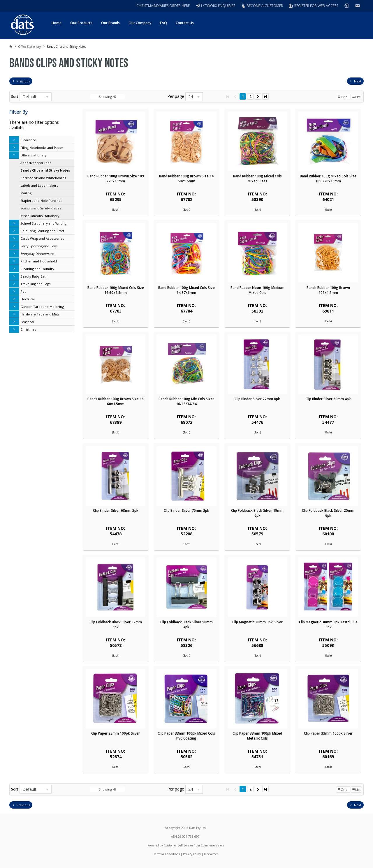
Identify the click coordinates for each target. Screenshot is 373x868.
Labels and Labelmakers (39, 185)
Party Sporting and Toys (39, 246)
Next (358, 81)
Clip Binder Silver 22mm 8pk (257, 399)
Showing (108, 97)
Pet (23, 291)
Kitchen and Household (39, 261)
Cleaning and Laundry (37, 269)
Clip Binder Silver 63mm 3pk (116, 510)
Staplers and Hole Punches (41, 201)
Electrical (28, 299)
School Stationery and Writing (43, 223)
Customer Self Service (178, 845)
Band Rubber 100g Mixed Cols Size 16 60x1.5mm (116, 290)
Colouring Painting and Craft (42, 231)
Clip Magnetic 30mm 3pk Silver (257, 622)
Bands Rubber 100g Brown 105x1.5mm (328, 290)
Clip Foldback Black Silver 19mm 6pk (257, 513)
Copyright (174, 828)
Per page (176, 96)
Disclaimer (211, 854)
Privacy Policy (192, 854)
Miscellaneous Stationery (40, 216)
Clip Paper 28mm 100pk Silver (116, 733)
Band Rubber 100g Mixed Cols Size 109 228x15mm (328, 179)
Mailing (26, 193)
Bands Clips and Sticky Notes (45, 170)
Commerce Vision (212, 845)
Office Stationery (34, 155)
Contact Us (185, 23)
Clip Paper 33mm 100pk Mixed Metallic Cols (257, 736)
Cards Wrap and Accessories (42, 238)
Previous (23, 81)
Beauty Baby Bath (34, 276)
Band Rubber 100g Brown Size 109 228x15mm (116, 179)
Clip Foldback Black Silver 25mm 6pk (328, 513)
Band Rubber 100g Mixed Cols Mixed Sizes (257, 179)
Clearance (28, 140)
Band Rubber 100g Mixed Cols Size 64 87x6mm (186, 290)
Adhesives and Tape (36, 163)
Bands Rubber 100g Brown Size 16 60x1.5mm (116, 401)
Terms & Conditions (167, 854)
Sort (15, 97)
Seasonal (27, 322)
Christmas (28, 329)
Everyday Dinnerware (37, 254)
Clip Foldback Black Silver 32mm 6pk (116, 624)
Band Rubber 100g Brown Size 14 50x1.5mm (186, 179)
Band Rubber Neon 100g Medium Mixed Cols (257, 290)
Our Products (81, 23)
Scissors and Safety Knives (41, 208)
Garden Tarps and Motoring (42, 307)
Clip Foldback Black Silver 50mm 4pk (186, 624)
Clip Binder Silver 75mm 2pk (186, 510)
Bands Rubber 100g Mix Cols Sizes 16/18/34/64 (186, 401)
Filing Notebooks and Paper (42, 148)
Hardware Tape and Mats (40, 314)
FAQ (163, 23)
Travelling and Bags (35, 284)
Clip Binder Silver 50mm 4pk (328, 399)
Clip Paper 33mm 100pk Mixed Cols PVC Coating (186, 736)
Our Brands (110, 23)
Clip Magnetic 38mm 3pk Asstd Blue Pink (328, 624)
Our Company (140, 23)
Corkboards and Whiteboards (43, 178)
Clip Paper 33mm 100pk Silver (328, 733)
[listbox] (36, 97)
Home (57, 23)
